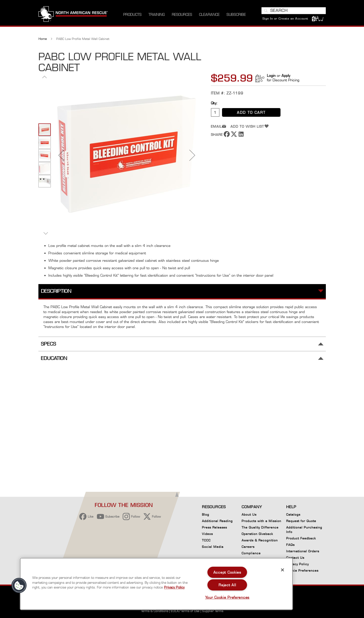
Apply (286, 75)
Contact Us (295, 558)
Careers (248, 547)
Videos (207, 534)
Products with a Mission (261, 521)
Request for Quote (301, 521)
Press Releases (214, 527)
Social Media (213, 547)
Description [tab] (56, 291)
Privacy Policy (297, 564)
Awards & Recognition (260, 540)
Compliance (251, 553)
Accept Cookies (227, 572)
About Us (249, 515)
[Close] (282, 570)
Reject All (227, 585)
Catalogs (293, 515)
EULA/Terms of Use (185, 611)
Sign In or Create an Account (285, 18)
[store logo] (73, 15)
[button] (45, 77)
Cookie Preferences (302, 571)
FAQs (290, 545)
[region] (156, 584)
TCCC (206, 540)
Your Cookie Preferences (227, 597)
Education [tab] (54, 358)
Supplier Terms (213, 611)
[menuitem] (132, 15)
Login (271, 75)
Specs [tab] (48, 344)
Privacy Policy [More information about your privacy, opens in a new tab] (174, 587)
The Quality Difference (260, 527)
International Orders (303, 551)
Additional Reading (217, 521)
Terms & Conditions (155, 611)
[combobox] (294, 11)
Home (43, 39)
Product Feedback (301, 538)
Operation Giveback (257, 534)
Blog (206, 515)
